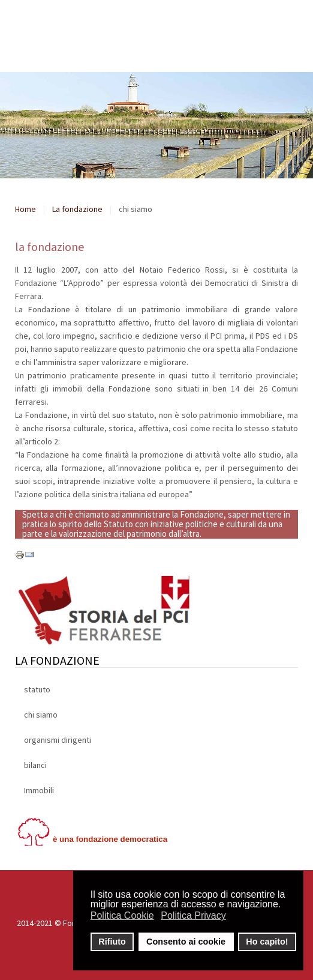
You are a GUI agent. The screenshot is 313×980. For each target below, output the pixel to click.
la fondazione (49, 247)
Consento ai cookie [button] (186, 942)
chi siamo (41, 715)
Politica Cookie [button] (122, 915)
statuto (37, 689)
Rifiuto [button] (112, 942)
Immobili (39, 790)
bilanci (35, 765)
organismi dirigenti (58, 740)
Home (25, 209)
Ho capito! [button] (267, 942)
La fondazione (77, 209)
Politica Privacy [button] (193, 915)
